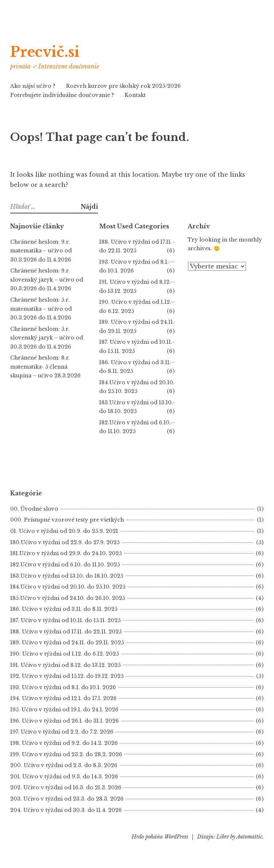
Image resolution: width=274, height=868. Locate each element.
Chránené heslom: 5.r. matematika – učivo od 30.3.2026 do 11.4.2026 (41, 309)
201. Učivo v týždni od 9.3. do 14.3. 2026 (64, 777)
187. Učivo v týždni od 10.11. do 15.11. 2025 (65, 620)
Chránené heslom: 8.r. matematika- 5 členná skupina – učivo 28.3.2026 (45, 367)
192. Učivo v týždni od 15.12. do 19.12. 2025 (67, 676)
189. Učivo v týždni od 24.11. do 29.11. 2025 (67, 643)
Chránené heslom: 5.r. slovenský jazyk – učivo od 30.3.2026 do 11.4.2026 (47, 338)
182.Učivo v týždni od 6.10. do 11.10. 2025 (65, 565)
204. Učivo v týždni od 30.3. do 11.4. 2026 (66, 810)
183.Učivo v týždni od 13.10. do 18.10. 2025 (67, 576)
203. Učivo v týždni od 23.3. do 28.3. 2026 (67, 799)
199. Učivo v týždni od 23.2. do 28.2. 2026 (66, 754)
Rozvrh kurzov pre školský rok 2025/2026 (123, 86)
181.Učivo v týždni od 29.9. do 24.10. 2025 (66, 553)
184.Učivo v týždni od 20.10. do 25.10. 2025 (68, 587)
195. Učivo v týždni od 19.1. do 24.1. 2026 (64, 710)
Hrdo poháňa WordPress (160, 837)
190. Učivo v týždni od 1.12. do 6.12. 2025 (64, 654)
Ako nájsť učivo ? (33, 86)
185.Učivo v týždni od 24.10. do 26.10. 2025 (68, 598)
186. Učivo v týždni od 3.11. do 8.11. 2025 (64, 609)
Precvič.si (54, 51)
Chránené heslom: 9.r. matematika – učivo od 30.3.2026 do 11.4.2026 (41, 251)
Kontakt (135, 95)
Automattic (249, 837)
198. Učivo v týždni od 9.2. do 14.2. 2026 (64, 743)
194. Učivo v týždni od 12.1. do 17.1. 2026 (63, 698)
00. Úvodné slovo (34, 509)
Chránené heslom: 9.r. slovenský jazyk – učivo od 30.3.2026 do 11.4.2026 (47, 280)
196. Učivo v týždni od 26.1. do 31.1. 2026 (64, 721)
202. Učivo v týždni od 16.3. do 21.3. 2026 (66, 788)
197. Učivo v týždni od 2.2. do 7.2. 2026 (62, 732)
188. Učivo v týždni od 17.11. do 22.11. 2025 (66, 632)
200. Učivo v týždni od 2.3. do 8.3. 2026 (64, 765)
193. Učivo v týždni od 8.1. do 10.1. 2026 (63, 687)
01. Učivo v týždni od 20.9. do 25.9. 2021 (64, 531)
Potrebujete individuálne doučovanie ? (62, 95)
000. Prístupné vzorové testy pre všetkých (67, 520)
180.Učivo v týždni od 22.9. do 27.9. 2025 (65, 542)
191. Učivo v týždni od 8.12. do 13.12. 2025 (65, 665)
